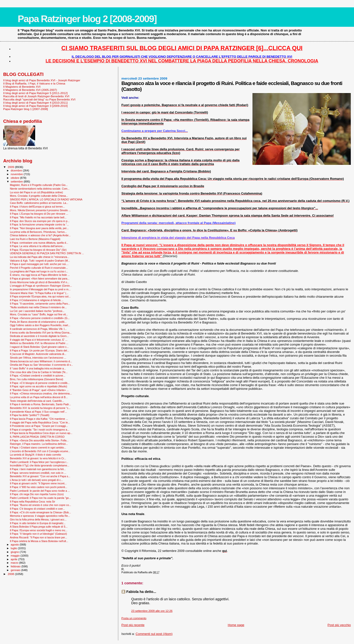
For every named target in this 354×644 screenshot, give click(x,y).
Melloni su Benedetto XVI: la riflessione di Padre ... (39, 343)
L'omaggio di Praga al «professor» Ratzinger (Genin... (41, 286)
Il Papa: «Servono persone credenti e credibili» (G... (40, 318)
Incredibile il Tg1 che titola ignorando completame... (39, 465)
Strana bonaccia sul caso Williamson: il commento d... (41, 361)
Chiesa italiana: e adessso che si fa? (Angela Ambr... (40, 235)
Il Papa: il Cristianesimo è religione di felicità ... (37, 300)
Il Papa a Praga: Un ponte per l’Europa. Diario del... (39, 350)
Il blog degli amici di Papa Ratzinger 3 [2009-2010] (35, 106)
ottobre (15, 178)
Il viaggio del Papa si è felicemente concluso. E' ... (39, 340)
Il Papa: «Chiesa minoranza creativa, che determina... (41, 393)
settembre (17, 182)
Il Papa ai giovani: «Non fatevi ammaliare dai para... (40, 279)
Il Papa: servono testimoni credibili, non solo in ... (38, 473)
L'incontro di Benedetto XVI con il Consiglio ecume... (40, 451)
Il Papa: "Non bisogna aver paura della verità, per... (39, 228)
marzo (15, 563)
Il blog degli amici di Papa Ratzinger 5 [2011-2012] (35, 93)
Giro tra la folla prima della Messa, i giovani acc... (38, 519)
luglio (14, 548)
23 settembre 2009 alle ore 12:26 (152, 611)
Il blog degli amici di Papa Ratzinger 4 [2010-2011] (35, 103)
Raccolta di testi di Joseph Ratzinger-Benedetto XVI (36, 96)
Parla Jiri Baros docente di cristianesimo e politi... (38, 322)
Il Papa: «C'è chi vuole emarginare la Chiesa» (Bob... (40, 512)
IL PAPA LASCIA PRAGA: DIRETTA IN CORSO (37, 437)
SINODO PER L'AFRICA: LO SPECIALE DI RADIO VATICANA (46, 199)
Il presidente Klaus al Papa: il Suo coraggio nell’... (38, 412)
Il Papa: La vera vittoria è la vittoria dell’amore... (37, 246)
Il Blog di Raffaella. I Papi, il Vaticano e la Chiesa (34, 83)
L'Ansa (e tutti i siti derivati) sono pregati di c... (36, 480)
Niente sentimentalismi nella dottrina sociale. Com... (40, 189)
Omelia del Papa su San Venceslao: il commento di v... (41, 365)
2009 (11, 167)
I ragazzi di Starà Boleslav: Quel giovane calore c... (39, 347)
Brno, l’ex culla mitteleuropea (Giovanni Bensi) (37, 379)
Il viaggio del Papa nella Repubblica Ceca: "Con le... (40, 422)
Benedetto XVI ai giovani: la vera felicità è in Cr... (38, 458)
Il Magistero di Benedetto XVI (22, 87)
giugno (15, 552)
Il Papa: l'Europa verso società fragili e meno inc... (39, 530)
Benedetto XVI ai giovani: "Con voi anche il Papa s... (40, 476)
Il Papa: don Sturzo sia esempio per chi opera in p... (40, 221)
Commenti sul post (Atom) (154, 634)
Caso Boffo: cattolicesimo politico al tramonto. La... (39, 203)
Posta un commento (134, 618)
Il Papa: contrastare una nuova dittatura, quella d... (39, 243)
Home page (236, 625)
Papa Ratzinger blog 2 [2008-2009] (87, 19)
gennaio (16, 570)
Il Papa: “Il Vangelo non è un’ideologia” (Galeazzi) (38, 534)
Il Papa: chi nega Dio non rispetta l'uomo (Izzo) (37, 494)
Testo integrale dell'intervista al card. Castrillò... (37, 401)
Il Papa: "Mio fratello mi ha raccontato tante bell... (38, 217)
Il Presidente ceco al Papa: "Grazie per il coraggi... (39, 426)
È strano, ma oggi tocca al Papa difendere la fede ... (40, 275)
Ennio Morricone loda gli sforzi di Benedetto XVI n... (40, 282)
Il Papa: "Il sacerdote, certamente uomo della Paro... (40, 304)
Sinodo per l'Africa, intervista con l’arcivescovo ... (38, 358)
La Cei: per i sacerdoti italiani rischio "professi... (37, 311)
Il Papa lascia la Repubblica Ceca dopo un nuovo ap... (41, 433)
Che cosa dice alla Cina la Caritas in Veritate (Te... (39, 372)
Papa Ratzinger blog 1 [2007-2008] (26, 109)
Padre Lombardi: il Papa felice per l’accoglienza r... (39, 462)
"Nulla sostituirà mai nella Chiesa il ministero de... (38, 307)
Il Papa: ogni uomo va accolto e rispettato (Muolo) (38, 386)
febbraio (16, 566)
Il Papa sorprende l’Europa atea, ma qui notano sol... (40, 296)
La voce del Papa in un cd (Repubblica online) (36, 192)
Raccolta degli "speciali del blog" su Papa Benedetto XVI (39, 99)
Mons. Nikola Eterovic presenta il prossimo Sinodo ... (40, 210)
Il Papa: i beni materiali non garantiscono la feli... (38, 469)
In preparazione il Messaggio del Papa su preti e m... (40, 289)
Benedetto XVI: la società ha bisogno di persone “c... (40, 408)
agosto (15, 545)
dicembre (17, 170)
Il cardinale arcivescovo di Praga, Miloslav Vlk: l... (38, 329)
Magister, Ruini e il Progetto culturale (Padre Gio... (39, 185)
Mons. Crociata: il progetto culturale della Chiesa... (39, 196)
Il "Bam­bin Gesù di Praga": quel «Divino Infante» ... (39, 390)
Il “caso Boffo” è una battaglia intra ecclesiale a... (38, 368)
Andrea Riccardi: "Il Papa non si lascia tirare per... (38, 537)
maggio (16, 556)
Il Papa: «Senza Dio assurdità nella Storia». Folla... (39, 440)
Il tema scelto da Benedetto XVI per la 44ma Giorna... (41, 333)
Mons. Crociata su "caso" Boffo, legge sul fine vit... (39, 314)
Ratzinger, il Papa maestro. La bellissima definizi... (39, 444)
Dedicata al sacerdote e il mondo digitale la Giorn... (39, 336)
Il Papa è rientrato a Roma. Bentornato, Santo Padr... (40, 404)
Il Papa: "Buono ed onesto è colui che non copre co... (40, 505)
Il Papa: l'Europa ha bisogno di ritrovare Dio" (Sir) (38, 250)
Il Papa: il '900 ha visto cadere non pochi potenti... (38, 487)
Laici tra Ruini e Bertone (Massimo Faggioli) (35, 239)
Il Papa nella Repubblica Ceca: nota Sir (32, 502)
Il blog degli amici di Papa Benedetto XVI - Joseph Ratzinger (42, 80)
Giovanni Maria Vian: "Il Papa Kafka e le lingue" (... (39, 293)
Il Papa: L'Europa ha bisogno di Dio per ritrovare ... (39, 214)
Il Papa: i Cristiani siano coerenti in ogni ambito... (38, 448)
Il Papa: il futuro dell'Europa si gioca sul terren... (37, 207)
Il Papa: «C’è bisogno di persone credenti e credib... (40, 383)
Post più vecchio (339, 625)
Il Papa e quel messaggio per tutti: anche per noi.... (39, 264)
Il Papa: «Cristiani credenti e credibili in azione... (37, 376)
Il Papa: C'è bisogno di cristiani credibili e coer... (37, 509)
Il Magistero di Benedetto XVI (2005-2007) (30, 90)
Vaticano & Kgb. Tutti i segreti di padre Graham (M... (40, 261)
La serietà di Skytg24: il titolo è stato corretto (35, 455)
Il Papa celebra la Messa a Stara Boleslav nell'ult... (39, 541)
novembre (17, 174)
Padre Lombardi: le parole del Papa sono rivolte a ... (40, 491)
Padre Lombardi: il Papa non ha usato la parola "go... (40, 498)
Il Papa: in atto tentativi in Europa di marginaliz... (38, 523)
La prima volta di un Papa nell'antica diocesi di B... (39, 397)
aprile (15, 559)
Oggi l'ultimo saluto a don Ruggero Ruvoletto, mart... (40, 325)
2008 (11, 574)
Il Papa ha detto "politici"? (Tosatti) (29, 415)
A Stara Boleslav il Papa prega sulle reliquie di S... (39, 527)
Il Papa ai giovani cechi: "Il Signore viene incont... (38, 483)
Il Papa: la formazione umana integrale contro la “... (39, 224)
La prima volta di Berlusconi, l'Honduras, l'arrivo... (38, 232)
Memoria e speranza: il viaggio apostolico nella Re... (40, 516)
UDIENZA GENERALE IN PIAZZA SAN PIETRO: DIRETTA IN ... (47, 253)
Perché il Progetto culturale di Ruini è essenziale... (39, 268)
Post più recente (133, 625)
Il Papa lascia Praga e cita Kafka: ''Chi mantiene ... (39, 419)
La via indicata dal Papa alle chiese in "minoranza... (39, 257)
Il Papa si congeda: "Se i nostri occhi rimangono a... (40, 430)
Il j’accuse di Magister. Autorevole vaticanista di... (38, 354)
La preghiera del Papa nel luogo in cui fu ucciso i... (39, 271)
